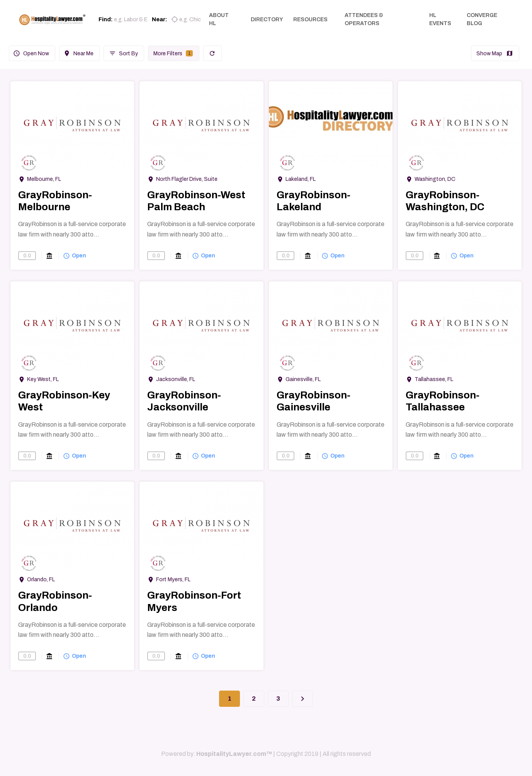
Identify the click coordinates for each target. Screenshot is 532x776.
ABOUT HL (221, 19)
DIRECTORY (269, 20)
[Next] (303, 699)
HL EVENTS (441, 19)
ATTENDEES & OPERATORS (365, 19)
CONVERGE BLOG (482, 19)
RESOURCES (312, 20)
